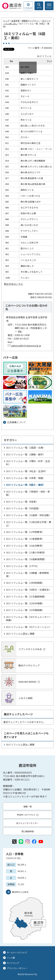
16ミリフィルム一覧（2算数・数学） (26, 454)
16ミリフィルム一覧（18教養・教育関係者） (27, 574)
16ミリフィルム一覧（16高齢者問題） (26, 559)
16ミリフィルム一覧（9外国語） (23, 508)
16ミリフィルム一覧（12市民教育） (25, 532)
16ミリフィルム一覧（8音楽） (22, 502)
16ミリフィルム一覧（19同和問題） (25, 583)
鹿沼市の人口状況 (20, 892)
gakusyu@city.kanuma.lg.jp (26, 346)
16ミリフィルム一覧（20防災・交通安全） (29, 590)
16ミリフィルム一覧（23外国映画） (25, 610)
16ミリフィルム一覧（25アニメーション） (29, 627)
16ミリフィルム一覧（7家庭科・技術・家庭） (28, 493)
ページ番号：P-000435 (40, 48)
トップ (6, 21)
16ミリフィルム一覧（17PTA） (23, 566)
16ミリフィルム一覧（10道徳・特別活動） (29, 515)
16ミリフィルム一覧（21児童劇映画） (26, 596)
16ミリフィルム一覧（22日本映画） (25, 603)
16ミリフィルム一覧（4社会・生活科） (27, 471)
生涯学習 (15, 21)
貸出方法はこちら (13, 284)
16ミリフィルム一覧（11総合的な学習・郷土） (29, 524)
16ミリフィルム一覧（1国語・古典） (26, 448)
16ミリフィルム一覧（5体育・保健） (26, 478)
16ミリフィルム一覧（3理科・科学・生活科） (28, 463)
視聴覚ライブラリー (31, 21)
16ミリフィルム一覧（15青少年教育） (26, 552)
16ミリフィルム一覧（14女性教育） (25, 546)
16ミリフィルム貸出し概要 (20, 634)
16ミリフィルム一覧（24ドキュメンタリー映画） (29, 618)
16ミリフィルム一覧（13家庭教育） (25, 539)
